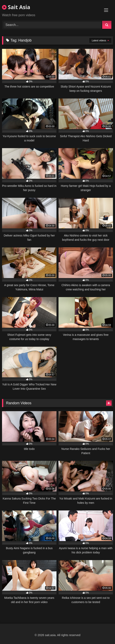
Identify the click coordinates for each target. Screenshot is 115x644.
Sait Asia (16, 7)
